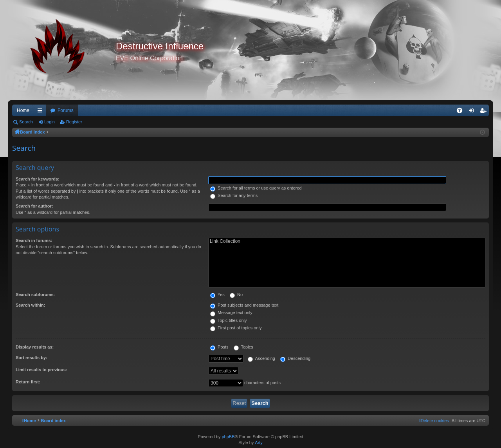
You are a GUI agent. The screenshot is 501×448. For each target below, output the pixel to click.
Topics (243, 347)
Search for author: (34, 206)
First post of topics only (236, 328)
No (236, 294)
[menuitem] (434, 421)
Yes (217, 294)
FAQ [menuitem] (462, 112)
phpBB (228, 437)
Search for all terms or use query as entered (256, 188)
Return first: (28, 382)
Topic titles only (228, 320)
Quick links (41, 112)
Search (26, 122)
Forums (66, 110)
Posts (219, 347)
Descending (295, 358)
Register (74, 122)
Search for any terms (234, 195)
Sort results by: (32, 358)
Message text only (231, 313)
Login (50, 122)
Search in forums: (34, 240)
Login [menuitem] (473, 112)
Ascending (261, 358)
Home (23, 110)
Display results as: (35, 347)
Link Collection (347, 241)
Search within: (30, 305)
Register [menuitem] (485, 112)
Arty (259, 443)
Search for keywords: (38, 179)
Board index (32, 132)
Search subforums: (35, 294)
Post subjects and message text (244, 305)
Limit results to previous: (41, 370)
